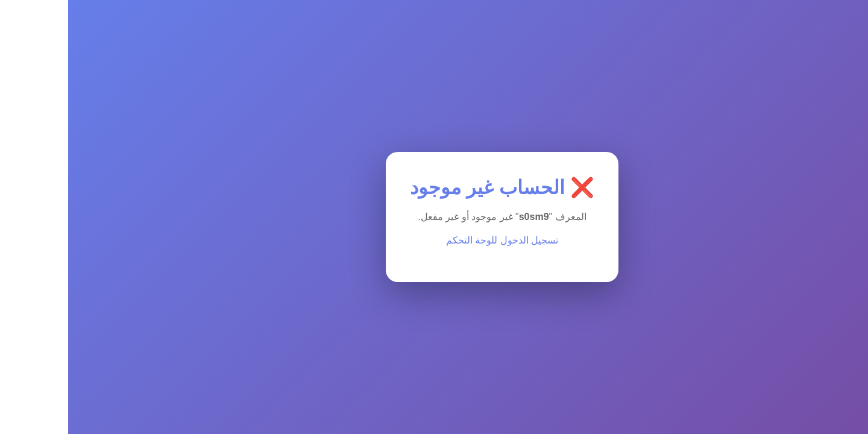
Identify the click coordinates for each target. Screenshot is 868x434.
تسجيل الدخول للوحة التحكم (434, 240)
